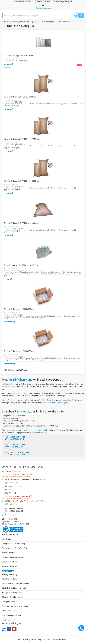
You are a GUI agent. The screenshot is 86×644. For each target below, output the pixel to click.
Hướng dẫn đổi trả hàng (11, 602)
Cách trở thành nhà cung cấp (13, 597)
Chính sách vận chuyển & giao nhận (15, 606)
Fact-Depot (24, 393)
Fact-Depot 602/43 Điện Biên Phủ (14, 548)
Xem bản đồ (13, 483)
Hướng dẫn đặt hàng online (12, 593)
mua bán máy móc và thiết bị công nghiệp (33, 430)
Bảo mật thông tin (9, 553)
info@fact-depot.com (43, 8)
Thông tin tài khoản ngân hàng (13, 544)
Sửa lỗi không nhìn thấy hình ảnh (14, 588)
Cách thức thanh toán (10, 562)
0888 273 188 (21, 487)
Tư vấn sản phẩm (8, 620)
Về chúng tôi (6, 539)
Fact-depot (22, 412)
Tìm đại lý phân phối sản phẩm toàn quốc (17, 583)
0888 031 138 (10, 489)
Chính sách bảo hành (10, 611)
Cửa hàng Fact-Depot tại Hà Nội (14, 557)
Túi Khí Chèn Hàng (20, 380)
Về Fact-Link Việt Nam (10, 566)
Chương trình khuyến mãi (11, 615)
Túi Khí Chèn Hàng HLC (60, 403)
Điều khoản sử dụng (9, 579)
